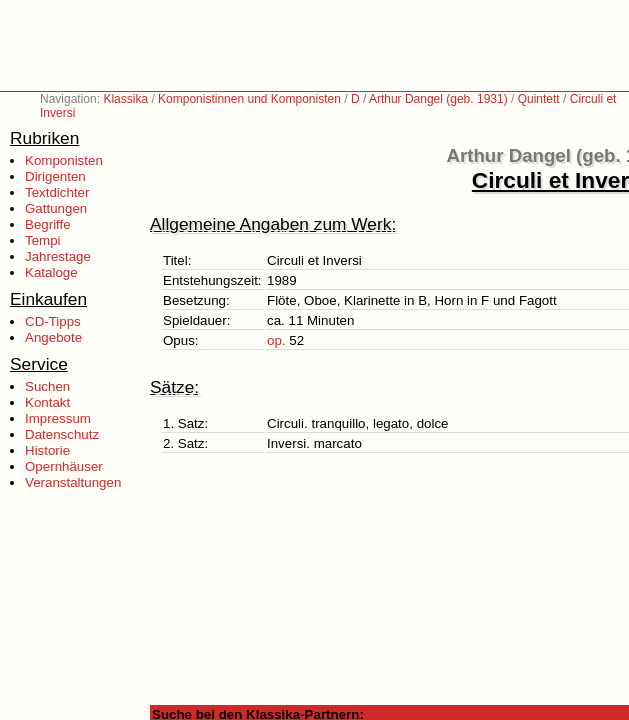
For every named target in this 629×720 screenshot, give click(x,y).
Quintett (539, 99)
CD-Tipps (53, 321)
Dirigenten (55, 176)
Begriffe (48, 224)
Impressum (58, 418)
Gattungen (56, 208)
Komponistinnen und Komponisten (249, 99)
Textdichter (57, 192)
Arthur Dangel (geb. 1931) (438, 99)
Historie (47, 450)
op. (276, 340)
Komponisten (64, 160)
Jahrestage (58, 256)
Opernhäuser (64, 466)
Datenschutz (62, 434)
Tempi (43, 240)
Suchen (47, 386)
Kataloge (51, 272)
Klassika (125, 99)
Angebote (53, 337)
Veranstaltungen (73, 482)
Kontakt (47, 402)
